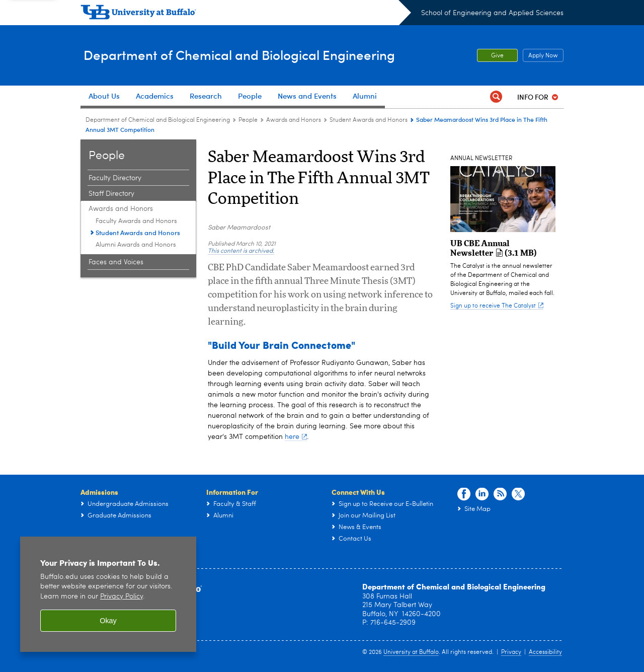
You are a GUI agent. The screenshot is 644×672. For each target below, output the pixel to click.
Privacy (511, 652)
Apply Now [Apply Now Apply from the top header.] (540, 56)
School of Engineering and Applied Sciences (492, 13)
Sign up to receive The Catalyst (497, 306)
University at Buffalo (411, 652)
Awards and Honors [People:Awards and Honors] (294, 120)
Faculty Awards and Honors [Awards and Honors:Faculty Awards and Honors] (136, 221)
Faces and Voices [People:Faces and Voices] (116, 262)
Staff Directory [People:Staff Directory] (111, 194)
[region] (108, 594)
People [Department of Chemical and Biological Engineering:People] (248, 120)
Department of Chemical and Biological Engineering (258, 55)
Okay (108, 621)
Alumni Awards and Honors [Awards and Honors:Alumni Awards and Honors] (136, 245)
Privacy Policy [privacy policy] (122, 597)
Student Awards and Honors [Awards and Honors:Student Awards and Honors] (369, 120)
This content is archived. (241, 251)
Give (497, 56)
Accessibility (545, 652)
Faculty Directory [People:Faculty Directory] (115, 178)
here (296, 437)
